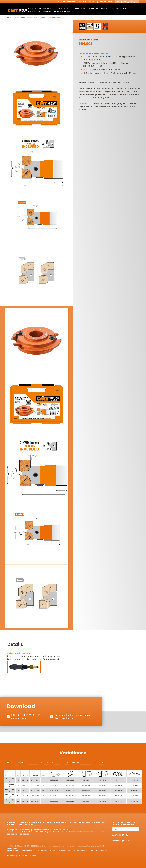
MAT (96, 762)
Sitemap (33, 856)
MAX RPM (75, 762)
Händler (68, 8)
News (76, 8)
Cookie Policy (23, 856)
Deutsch (91, 2)
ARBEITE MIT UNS (34, 11)
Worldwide (71, 2)
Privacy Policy (12, 856)
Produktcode (22, 762)
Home (9, 18)
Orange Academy (62, 11)
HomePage (32, 8)
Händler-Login (105, 2)
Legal (84, 8)
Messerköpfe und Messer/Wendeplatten (30, 18)
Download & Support (98, 8)
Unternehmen (45, 8)
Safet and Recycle (119, 8)
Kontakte (48, 11)
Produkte (58, 8)
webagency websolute (122, 841)
